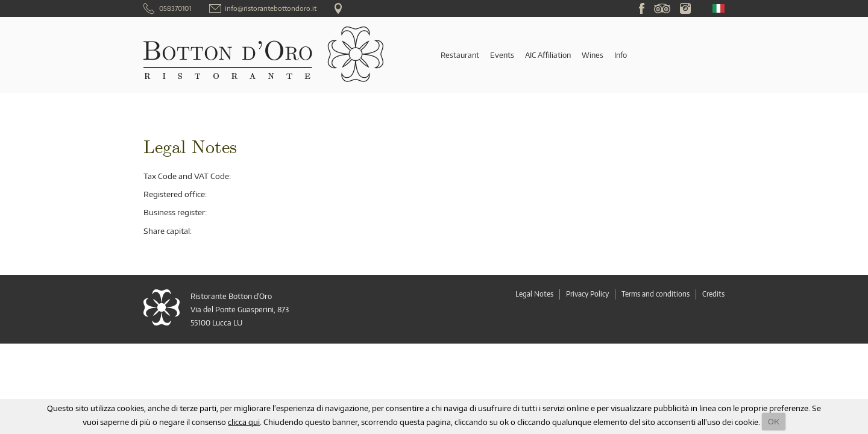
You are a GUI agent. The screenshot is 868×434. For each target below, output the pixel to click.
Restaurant (460, 55)
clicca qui (244, 421)
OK (774, 421)
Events (502, 55)
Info (621, 55)
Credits (713, 294)
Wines (593, 55)
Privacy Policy (587, 294)
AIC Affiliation (548, 55)
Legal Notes (534, 294)
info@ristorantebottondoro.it (271, 8)
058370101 (175, 8)
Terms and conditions (656, 294)
